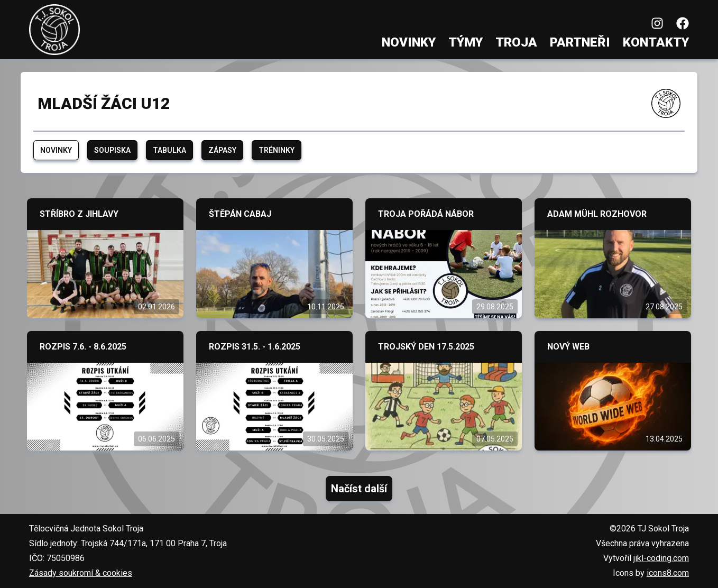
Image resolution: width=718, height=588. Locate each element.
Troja (516, 42)
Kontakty (656, 42)
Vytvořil (646, 558)
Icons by (651, 573)
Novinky (409, 42)
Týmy (466, 42)
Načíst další (359, 489)
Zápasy (222, 150)
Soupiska (112, 150)
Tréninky (277, 150)
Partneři (580, 42)
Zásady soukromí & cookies (81, 573)
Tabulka (169, 150)
